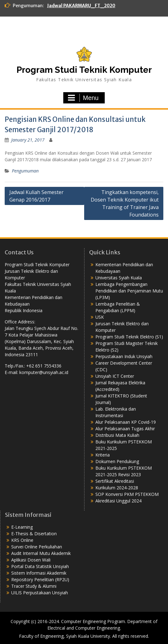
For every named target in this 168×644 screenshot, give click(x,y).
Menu (83, 98)
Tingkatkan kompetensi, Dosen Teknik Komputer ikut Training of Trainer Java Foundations (125, 203)
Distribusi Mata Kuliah (117, 435)
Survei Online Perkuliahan (37, 547)
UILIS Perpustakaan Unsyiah (40, 593)
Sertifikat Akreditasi (115, 481)
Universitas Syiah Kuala (119, 278)
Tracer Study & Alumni (34, 586)
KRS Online (22, 540)
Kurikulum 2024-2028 (117, 488)
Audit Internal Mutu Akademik (41, 553)
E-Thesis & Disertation (34, 534)
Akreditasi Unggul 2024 (118, 501)
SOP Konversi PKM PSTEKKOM (127, 494)
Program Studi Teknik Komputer (84, 70)
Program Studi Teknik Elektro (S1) (129, 337)
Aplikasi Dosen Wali (31, 560)
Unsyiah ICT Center (115, 376)
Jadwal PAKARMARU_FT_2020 (81, 6)
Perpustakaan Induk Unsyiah (124, 356)
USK (100, 317)
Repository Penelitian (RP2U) (40, 579)
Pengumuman (25, 171)
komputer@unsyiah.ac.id (44, 372)
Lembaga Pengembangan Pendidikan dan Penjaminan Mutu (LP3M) (129, 291)
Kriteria (103, 455)
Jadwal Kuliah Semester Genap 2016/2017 (36, 196)
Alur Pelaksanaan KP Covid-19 (126, 422)
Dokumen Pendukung (117, 461)
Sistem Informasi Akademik (39, 573)
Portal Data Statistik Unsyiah (40, 566)
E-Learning (22, 527)
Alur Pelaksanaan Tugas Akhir (125, 429)
